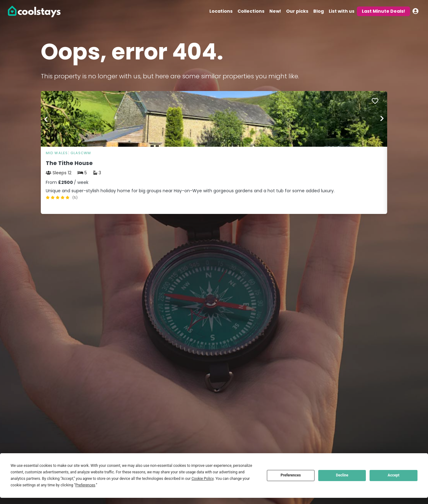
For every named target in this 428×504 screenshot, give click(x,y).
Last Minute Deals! (383, 11)
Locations (221, 11)
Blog (319, 11)
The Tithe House (69, 163)
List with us (342, 11)
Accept (394, 475)
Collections (251, 11)
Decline (342, 475)
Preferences (291, 475)
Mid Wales (57, 153)
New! (275, 11)
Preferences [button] (85, 485)
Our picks (297, 11)
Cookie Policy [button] (202, 479)
